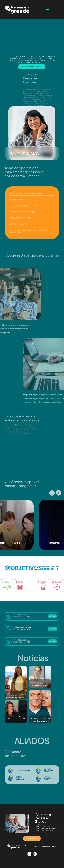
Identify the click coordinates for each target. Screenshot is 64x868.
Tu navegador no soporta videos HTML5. (32, 457)
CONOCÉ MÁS (25, 153)
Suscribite (32, 839)
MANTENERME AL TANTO (32, 67)
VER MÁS (52, 618)
